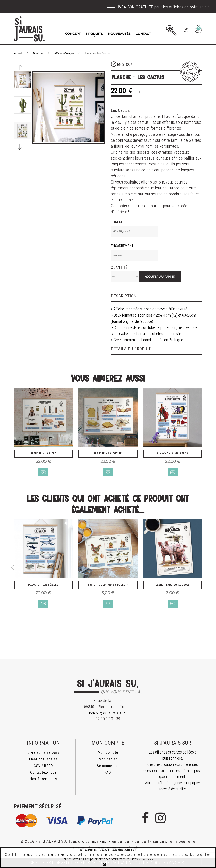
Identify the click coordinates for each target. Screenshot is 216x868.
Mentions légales (43, 759)
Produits (94, 34)
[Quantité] (125, 277)
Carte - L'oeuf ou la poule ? (108, 590)
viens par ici (146, 859)
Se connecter (108, 766)
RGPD (49, 766)
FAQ (108, 772)
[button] (176, 30)
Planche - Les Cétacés (43, 590)
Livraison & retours (43, 752)
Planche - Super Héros (173, 456)
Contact (143, 34)
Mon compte (108, 752)
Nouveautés (119, 34)
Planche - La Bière (43, 456)
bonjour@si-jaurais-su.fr (108, 713)
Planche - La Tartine (108, 456)
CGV (37, 766)
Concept (73, 34)
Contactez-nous (43, 772)
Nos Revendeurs (43, 779)
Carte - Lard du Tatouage (173, 590)
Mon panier (108, 759)
